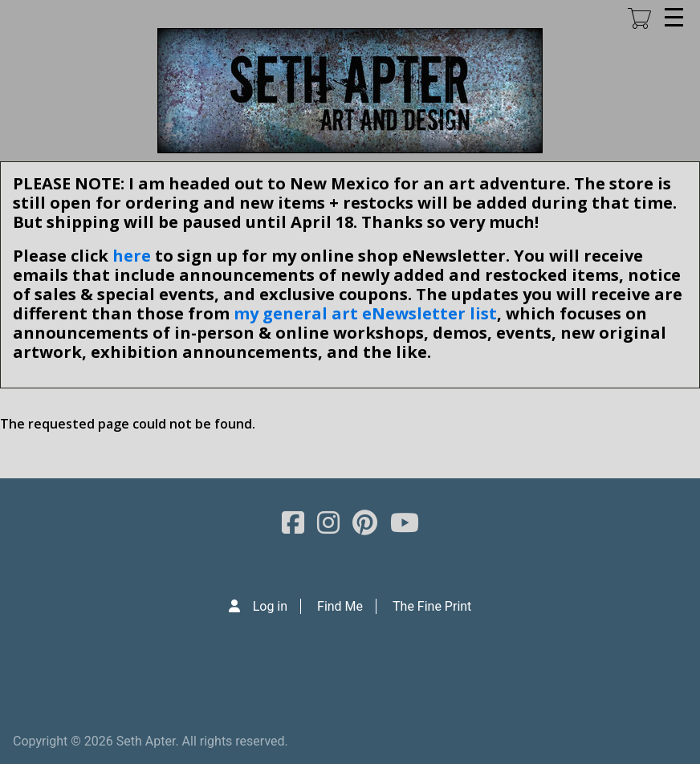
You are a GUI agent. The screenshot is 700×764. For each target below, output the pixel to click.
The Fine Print (432, 606)
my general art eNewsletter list (365, 313)
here (132, 256)
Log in (270, 606)
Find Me (340, 606)
